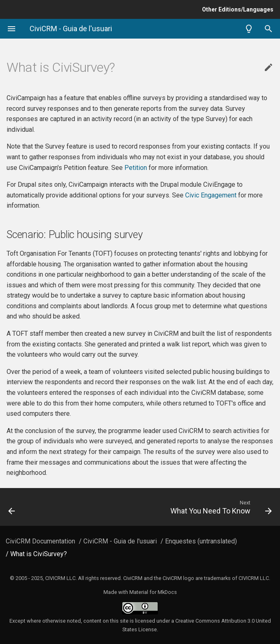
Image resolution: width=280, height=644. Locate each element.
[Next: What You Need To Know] (175, 507)
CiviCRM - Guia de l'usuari (120, 541)
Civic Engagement (211, 195)
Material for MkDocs (153, 592)
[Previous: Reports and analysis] (36, 507)
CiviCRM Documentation (40, 541)
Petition (136, 168)
